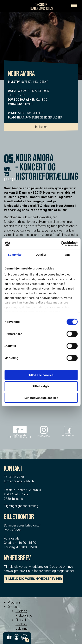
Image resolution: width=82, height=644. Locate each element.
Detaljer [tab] (41, 254)
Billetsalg (21, 611)
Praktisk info (24, 616)
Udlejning (22, 629)
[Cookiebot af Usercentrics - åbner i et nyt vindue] (61, 244)
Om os (12, 607)
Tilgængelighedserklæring (21, 506)
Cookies (21, 624)
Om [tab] (67, 254)
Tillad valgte (41, 386)
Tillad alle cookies (41, 375)
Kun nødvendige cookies (41, 398)
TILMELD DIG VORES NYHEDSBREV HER (34, 579)
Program (14, 603)
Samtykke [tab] (15, 254)
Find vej (21, 620)
